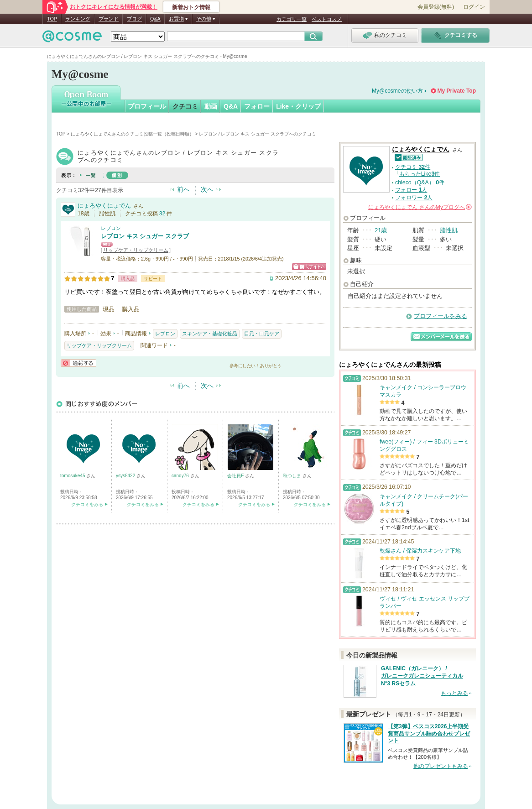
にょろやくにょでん (104, 206)
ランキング (78, 19)
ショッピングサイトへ (309, 267)
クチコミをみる (87, 504)
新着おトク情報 (191, 7)
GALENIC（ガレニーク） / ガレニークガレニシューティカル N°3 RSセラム (422, 676)
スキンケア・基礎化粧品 (210, 334)
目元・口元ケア (262, 334)
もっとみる (454, 693)
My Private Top (457, 91)
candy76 (181, 476)
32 (162, 214)
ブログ (134, 19)
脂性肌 (449, 230)
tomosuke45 (73, 476)
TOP (52, 19)
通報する (78, 363)
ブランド (109, 19)
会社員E (236, 476)
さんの (420, 207)
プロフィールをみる (441, 316)
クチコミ (185, 106)
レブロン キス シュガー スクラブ (145, 236)
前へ (183, 189)
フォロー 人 (411, 190)
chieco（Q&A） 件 (420, 183)
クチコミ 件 (413, 167)
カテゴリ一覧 (292, 19)
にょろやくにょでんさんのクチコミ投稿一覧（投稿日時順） (132, 134)
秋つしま (293, 476)
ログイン (474, 7)
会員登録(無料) (436, 7)
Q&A (155, 19)
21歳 (381, 230)
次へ (207, 189)
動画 (211, 106)
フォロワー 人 (414, 198)
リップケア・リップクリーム (136, 250)
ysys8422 (126, 476)
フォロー (257, 106)
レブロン (111, 228)
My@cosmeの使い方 (397, 91)
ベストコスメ (327, 19)
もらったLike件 (420, 174)
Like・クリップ (298, 106)
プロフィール (147, 106)
